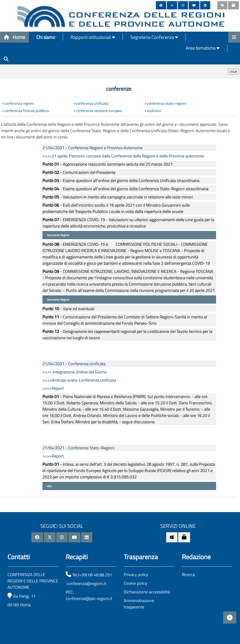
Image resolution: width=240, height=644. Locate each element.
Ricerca (188, 575)
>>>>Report (53, 388)
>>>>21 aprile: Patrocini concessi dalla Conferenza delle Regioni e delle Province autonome (123, 156)
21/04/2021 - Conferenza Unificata (74, 364)
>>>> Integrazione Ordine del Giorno (75, 372)
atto (49, 486)
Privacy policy (136, 575)
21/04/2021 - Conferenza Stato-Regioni (78, 448)
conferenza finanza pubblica (27, 111)
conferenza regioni (19, 103)
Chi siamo (46, 37)
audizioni (154, 111)
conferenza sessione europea (99, 111)
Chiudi (233, 72)
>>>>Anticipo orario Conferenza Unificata (79, 380)
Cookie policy (135, 583)
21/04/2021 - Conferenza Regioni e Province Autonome (92, 148)
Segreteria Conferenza (154, 37)
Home (14, 37)
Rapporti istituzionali (93, 37)
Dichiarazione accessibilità (147, 592)
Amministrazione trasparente (139, 604)
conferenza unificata (92, 103)
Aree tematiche (203, 48)
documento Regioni (58, 235)
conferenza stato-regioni (167, 103)
